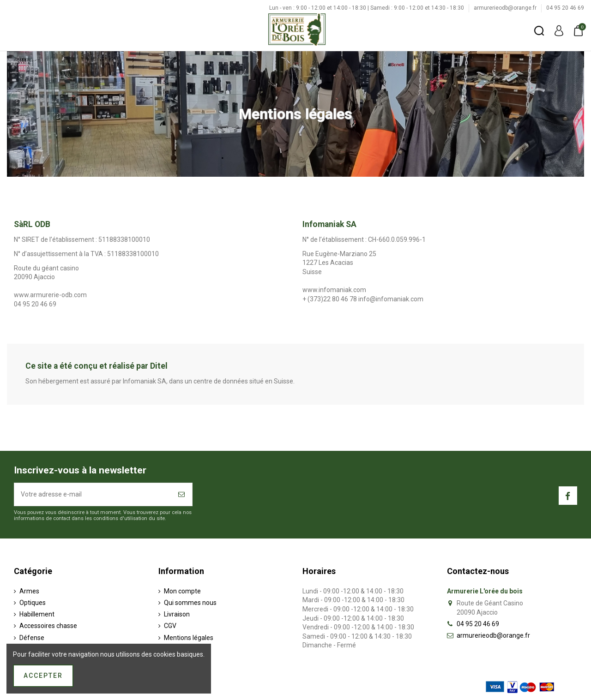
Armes (29, 591)
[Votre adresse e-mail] (93, 494)
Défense (32, 638)
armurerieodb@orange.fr (506, 8)
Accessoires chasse (48, 626)
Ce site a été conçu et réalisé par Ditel (96, 366)
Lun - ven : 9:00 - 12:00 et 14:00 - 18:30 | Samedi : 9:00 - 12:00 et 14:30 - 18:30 (367, 8)
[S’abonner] (182, 494)
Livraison (177, 614)
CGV (170, 626)
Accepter (43, 676)
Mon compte (182, 591)
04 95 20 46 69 (565, 8)
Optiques (33, 603)
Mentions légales (189, 638)
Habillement (37, 614)
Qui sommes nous (190, 603)
